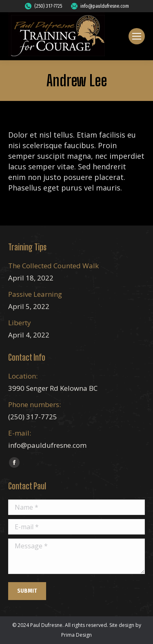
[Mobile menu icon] (137, 36)
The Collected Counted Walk (53, 266)
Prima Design (76, 635)
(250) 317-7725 (43, 6)
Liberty (20, 323)
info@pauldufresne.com (100, 6)
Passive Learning (35, 294)
